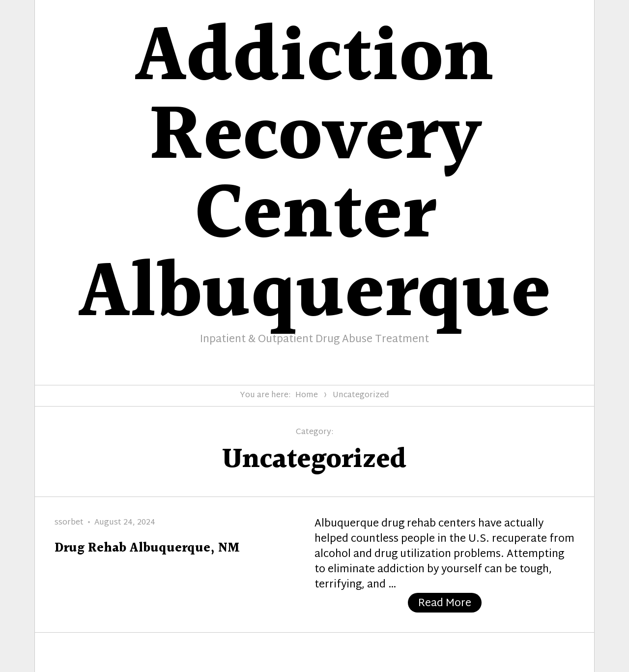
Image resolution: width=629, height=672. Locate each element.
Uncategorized (361, 395)
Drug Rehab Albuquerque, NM (147, 548)
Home (307, 395)
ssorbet (69, 523)
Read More (450, 603)
